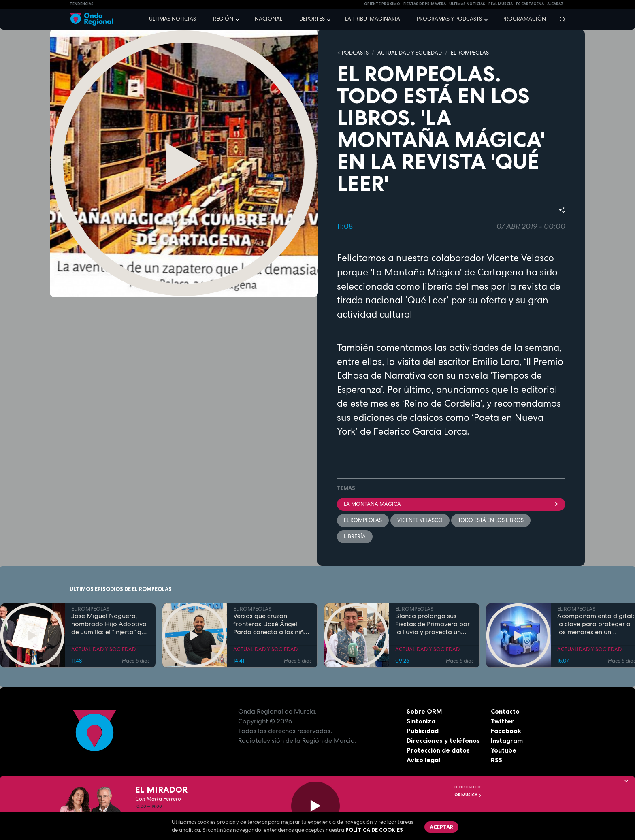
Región (223, 19)
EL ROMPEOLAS (470, 53)
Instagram (507, 741)
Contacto (505, 712)
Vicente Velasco (420, 520)
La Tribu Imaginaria (373, 19)
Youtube (504, 750)
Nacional (268, 19)
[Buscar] (560, 19)
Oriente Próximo (382, 4)
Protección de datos (438, 750)
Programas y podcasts (449, 19)
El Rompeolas (363, 520)
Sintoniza (421, 721)
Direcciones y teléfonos (443, 741)
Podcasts (355, 53)
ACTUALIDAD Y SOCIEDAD (410, 53)
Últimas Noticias (467, 4)
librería (355, 536)
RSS (496, 760)
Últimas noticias (173, 19)
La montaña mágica (451, 504)
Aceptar (441, 827)
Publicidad (423, 731)
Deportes (312, 19)
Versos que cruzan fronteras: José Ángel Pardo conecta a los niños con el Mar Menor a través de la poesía (272, 625)
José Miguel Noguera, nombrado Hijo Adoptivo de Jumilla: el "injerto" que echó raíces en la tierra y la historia (110, 625)
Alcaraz (555, 4)
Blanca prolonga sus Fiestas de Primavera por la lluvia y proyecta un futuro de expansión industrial (433, 625)
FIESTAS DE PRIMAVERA (425, 4)
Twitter (502, 721)
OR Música (468, 795)
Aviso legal (423, 760)
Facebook (506, 731)
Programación (524, 19)
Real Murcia (501, 4)
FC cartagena (530, 4)
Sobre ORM (424, 712)
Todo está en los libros (491, 520)
